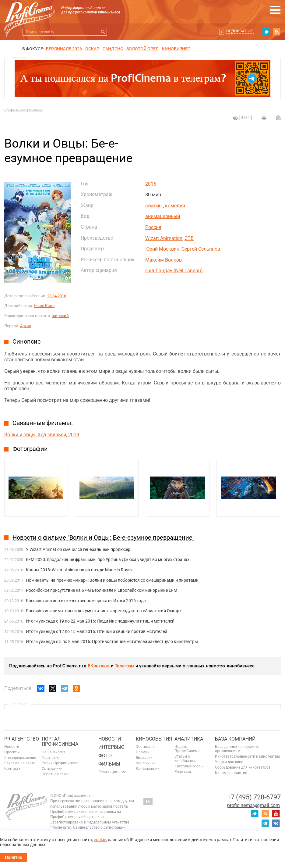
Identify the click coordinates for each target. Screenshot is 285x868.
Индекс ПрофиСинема (187, 749)
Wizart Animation (164, 238)
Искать (103, 32)
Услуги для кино (229, 762)
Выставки (144, 758)
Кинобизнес (176, 49)
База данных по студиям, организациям (237, 749)
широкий (60, 316)
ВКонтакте (99, 666)
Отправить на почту (278, 117)
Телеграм (125, 666)
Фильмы (109, 764)
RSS (277, 32)
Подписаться (240, 31)
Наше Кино (44, 306)
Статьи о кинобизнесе (185, 759)
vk (276, 823)
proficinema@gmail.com (253, 805)
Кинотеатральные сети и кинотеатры (247, 756)
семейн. (154, 206)
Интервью (111, 747)
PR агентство (22, 739)
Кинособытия (154, 739)
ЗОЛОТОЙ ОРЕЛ (142, 49)
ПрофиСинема (15, 110)
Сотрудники (52, 769)
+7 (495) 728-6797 (254, 797)
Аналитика (189, 739)
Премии (143, 752)
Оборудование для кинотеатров (243, 767)
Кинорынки (146, 763)
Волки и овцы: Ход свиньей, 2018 (42, 435)
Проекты (12, 752)
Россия (153, 227)
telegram (265, 823)
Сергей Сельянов (201, 249)
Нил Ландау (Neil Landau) (174, 271)
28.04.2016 (57, 296)
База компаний (235, 739)
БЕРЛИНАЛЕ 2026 (64, 49)
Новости (12, 747)
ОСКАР (92, 49)
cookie (100, 840)
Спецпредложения (20, 758)
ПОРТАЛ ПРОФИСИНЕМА (60, 742)
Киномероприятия (231, 773)
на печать (264, 118)
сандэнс (113, 49)
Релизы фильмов (113, 772)
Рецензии (183, 772)
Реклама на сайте (20, 763)
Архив (26, 326)
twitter (266, 32)
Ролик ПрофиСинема (60, 763)
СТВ (189, 238)
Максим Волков (164, 260)
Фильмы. (36, 110)
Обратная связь (56, 774)
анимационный (163, 216)
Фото (105, 756)
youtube (276, 813)
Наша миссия (54, 752)
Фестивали (145, 747)
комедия (175, 206)
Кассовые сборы (189, 766)
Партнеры (51, 758)
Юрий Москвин (162, 249)
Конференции (148, 769)
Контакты (13, 769)
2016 (151, 184)
